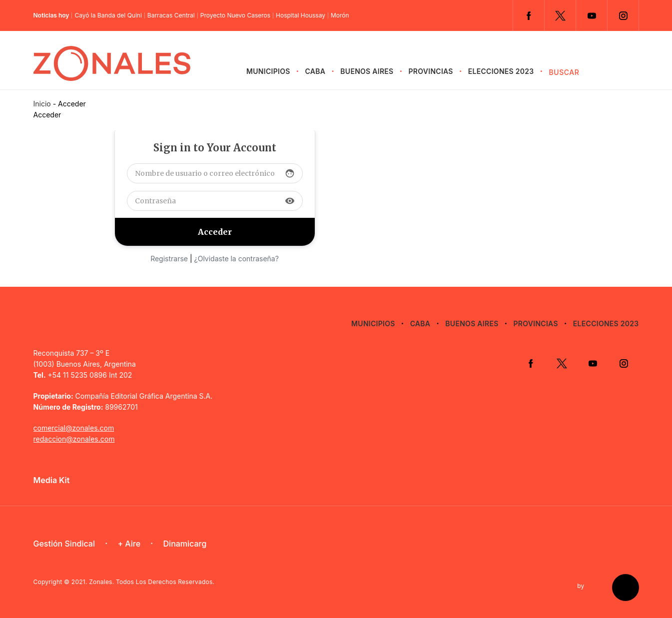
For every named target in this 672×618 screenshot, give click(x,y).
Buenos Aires (367, 71)
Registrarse (169, 259)
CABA (316, 71)
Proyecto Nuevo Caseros (235, 15)
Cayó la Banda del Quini (108, 15)
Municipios (268, 71)
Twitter (560, 15)
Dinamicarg (185, 544)
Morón (340, 15)
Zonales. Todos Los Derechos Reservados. (152, 582)
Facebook (529, 15)
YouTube (592, 15)
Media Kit (52, 480)
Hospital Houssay (301, 15)
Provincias (431, 71)
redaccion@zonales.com (74, 439)
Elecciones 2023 (501, 71)
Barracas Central (171, 15)
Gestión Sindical (64, 544)
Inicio (42, 104)
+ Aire (129, 544)
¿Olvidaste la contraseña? (237, 259)
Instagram (623, 15)
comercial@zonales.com (74, 428)
